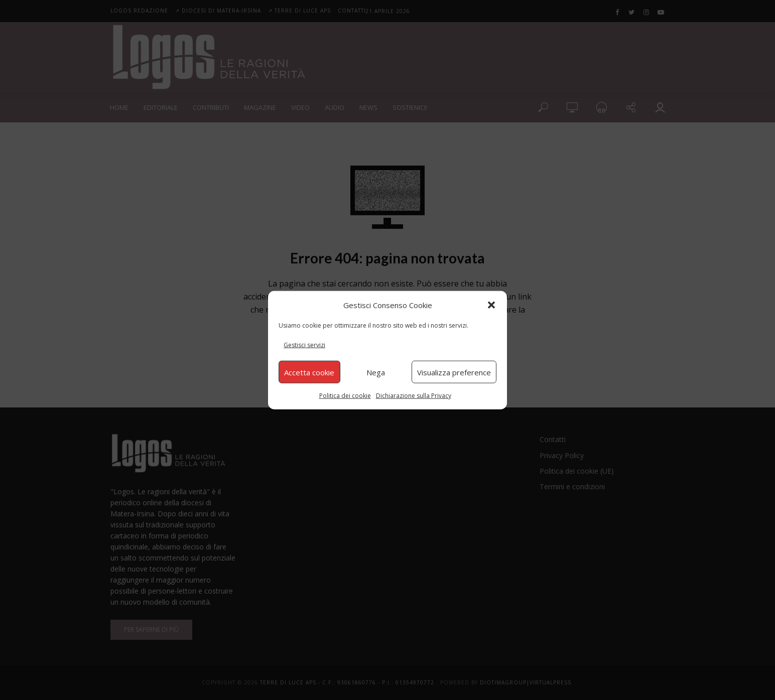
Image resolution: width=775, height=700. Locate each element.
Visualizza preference (454, 372)
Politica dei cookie (345, 396)
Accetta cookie (309, 372)
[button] (491, 305)
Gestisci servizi (304, 345)
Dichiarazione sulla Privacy (414, 396)
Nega (376, 372)
